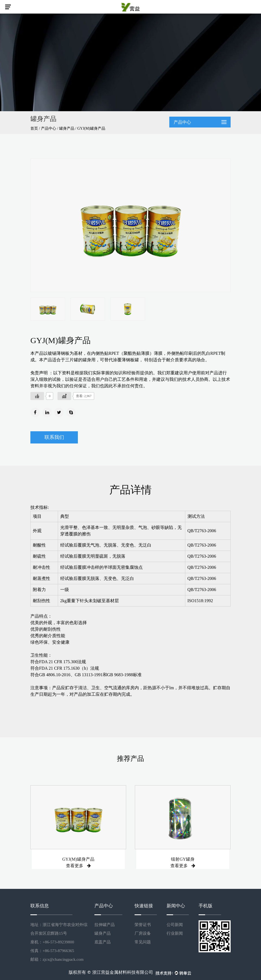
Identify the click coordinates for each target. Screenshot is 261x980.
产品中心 (49, 128)
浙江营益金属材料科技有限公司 (123, 972)
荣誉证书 (143, 925)
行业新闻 (175, 933)
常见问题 (143, 942)
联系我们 (54, 437)
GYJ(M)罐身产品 (78, 859)
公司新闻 (175, 925)
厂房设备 (143, 933)
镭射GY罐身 (183, 859)
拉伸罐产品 (105, 925)
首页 (34, 128)
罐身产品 (67, 128)
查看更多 (78, 866)
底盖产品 (103, 942)
